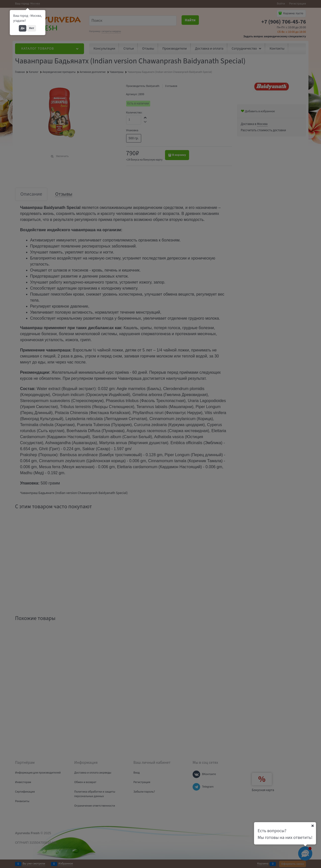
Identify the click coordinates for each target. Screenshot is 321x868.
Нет (32, 28)
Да (23, 28)
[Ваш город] (312, 826)
